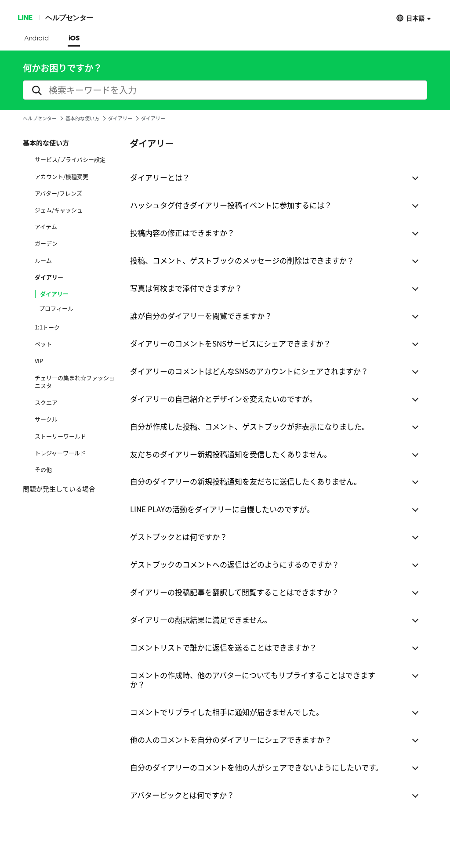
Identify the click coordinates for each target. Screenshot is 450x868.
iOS (74, 39)
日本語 (415, 18)
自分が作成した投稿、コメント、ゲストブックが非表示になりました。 (250, 426)
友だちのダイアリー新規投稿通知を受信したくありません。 (231, 454)
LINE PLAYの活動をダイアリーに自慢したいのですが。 (222, 509)
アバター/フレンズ (58, 193)
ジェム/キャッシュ (59, 210)
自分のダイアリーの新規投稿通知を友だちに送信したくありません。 (246, 481)
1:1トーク (47, 327)
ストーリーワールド (60, 436)
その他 (43, 470)
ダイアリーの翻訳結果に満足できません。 (201, 620)
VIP (39, 361)
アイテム (46, 227)
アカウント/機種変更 (62, 177)
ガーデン (46, 243)
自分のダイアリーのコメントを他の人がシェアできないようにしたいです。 (256, 767)
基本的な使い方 (82, 118)
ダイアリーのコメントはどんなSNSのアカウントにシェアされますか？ (249, 371)
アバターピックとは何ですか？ (182, 795)
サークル (46, 419)
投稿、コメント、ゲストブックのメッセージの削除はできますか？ (242, 260)
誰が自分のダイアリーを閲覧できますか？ (201, 316)
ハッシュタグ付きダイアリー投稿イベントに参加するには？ (231, 205)
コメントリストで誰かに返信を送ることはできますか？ (223, 647)
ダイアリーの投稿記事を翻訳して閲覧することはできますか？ (234, 592)
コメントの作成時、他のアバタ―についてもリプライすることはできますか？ (253, 680)
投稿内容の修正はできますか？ (182, 233)
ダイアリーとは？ (160, 177)
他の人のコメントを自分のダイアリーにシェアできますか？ (231, 740)
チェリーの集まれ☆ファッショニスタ (75, 382)
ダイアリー (120, 118)
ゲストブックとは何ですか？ (179, 537)
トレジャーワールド (60, 453)
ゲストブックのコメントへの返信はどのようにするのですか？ (235, 564)
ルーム (43, 260)
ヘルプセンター (69, 17)
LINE (25, 17)
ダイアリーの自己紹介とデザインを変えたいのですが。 (223, 399)
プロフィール (56, 308)
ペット (43, 344)
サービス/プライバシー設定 (70, 159)
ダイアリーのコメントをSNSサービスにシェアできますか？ (230, 343)
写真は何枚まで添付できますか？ (186, 288)
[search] (225, 90)
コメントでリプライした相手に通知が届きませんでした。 (227, 712)
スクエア (46, 402)
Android (37, 39)
